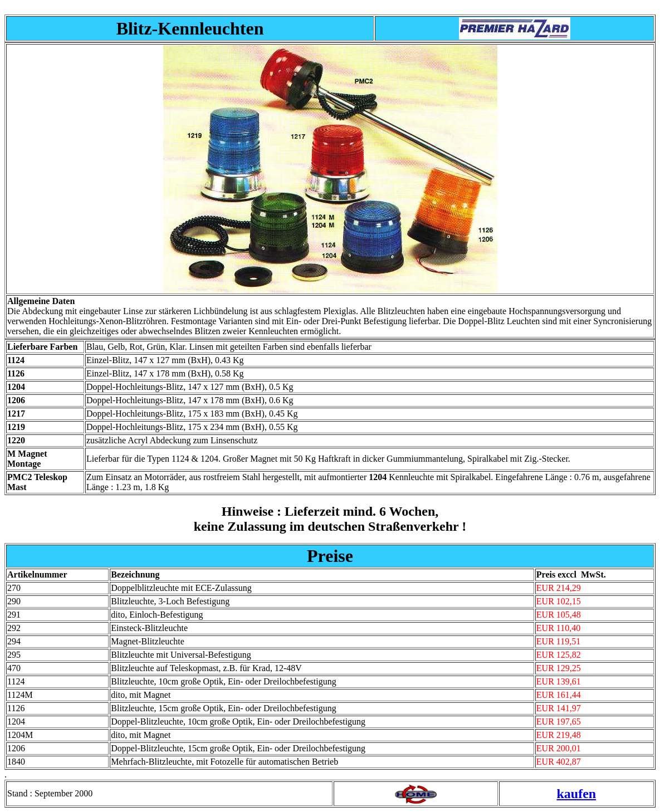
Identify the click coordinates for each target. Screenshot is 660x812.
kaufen (576, 794)
